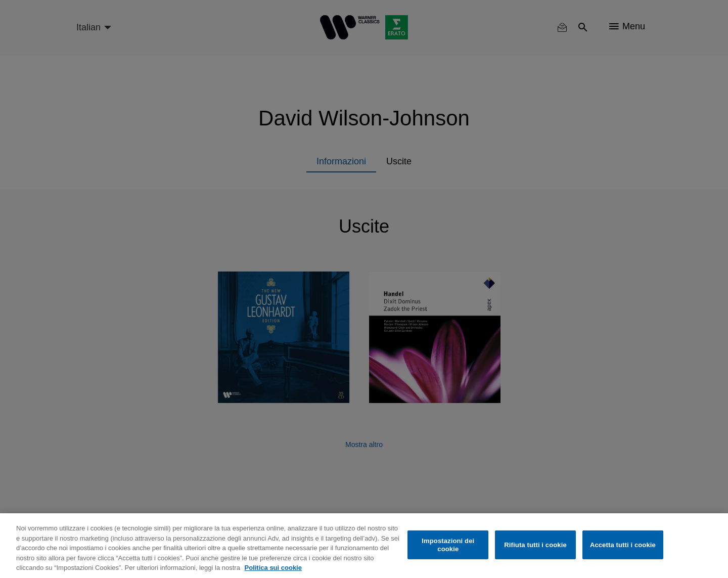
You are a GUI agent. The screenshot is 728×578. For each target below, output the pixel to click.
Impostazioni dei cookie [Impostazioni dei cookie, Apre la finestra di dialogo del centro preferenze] (448, 545)
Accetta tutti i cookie (623, 545)
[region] (364, 546)
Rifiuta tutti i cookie (535, 545)
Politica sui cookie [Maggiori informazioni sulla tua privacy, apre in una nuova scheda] (273, 568)
